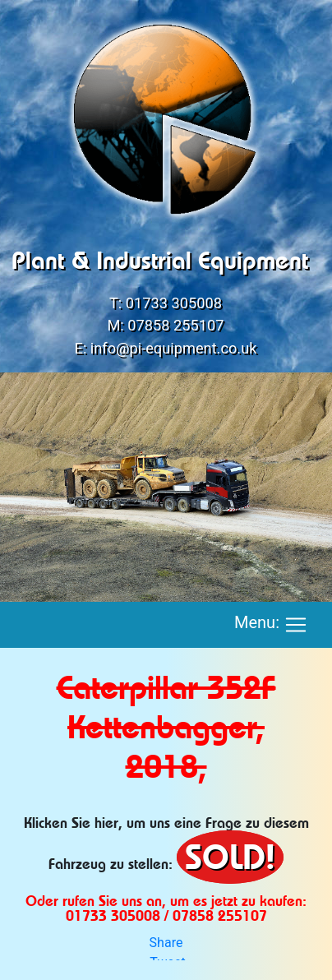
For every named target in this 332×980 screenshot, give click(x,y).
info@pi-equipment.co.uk (174, 348)
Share (166, 943)
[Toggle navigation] (296, 625)
